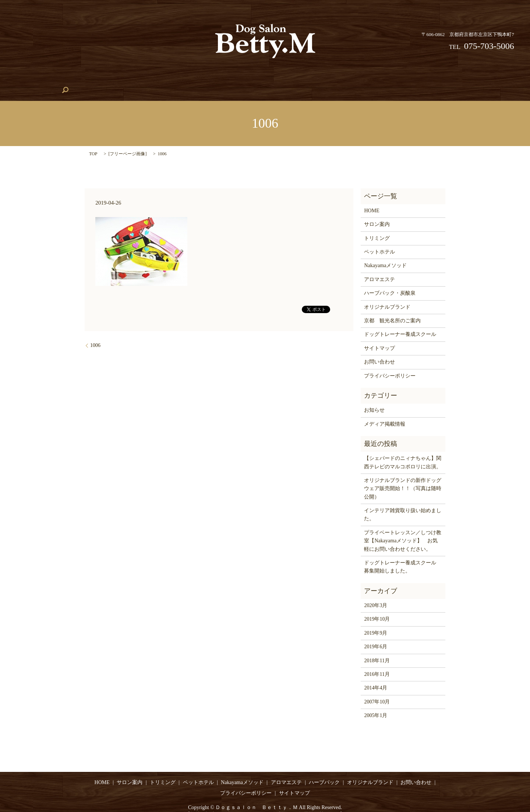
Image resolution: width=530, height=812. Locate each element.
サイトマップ (379, 337)
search (503, 79)
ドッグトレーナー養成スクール (260, 79)
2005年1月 (376, 704)
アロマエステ (367, 79)
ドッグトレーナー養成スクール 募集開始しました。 (403, 555)
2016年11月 (377, 663)
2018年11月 (377, 649)
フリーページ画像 (127, 142)
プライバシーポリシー (390, 364)
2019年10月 (377, 608)
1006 (95, 334)
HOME (29, 79)
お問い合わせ (469, 79)
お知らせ (374, 399)
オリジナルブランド (418, 79)
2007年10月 (377, 690)
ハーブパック (324, 79)
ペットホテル (141, 79)
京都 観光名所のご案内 (392, 309)
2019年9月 (376, 622)
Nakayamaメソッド (190, 79)
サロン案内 (62, 79)
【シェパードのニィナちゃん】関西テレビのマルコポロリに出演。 (403, 451)
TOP (93, 142)
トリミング (100, 79)
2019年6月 (376, 635)
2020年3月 (376, 594)
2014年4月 (376, 677)
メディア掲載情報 (385, 413)
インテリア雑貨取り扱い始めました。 (403, 503)
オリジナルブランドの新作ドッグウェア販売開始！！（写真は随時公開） (403, 477)
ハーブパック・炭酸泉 (390, 282)
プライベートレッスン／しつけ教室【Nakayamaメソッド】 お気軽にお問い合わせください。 (403, 529)
